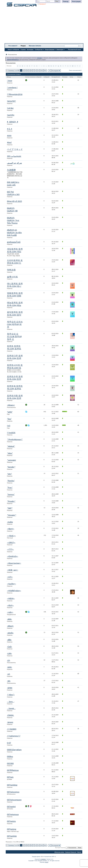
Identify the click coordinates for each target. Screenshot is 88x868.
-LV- (9, 660)
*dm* (10, 474)
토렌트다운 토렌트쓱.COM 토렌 (15, 357)
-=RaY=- (10, 605)
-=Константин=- (14, 563)
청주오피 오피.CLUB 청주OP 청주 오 (14, 337)
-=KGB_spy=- (13, 570)
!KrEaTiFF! (11, 101)
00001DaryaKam (14, 750)
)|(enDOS (11, 433)
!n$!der (10, 108)
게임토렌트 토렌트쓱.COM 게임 (15, 250)
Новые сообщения (14, 50)
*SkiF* (10, 508)
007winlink (12, 836)
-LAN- (9, 653)
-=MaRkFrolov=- (14, 591)
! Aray (10, 81)
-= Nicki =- (11, 536)
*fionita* (11, 481)
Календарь (30, 50)
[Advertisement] (44, 26)
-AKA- (9, 619)
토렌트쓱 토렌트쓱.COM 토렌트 (15, 387)
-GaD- (10, 647)
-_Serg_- (11, 702)
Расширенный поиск (74, 50)
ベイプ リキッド (15, 149)
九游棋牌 (11, 170)
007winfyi (11, 807)
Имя (9, 77)
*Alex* (10, 453)
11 (36, 70)
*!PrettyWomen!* (15, 439)
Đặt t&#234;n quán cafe (13, 184)
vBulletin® (44, 859)
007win (10, 777)
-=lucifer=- (12, 584)
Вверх (80, 848)
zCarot (47, 862)
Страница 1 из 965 (14, 70)
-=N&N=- (11, 598)
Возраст (79, 77)
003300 (10, 763)
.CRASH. (10, 715)
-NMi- (10, 667)
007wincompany (14, 800)
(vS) (9, 426)
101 (42, 70)
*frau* (10, 488)
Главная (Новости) (71, 852)
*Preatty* (11, 501)
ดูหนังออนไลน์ (14, 242)
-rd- (9, 674)
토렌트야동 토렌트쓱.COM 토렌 (15, 397)
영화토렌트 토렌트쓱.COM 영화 (15, 294)
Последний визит (56, 77)
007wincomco (13, 792)
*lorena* (11, 494)
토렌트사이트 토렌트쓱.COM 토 (15, 366)
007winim (11, 821)
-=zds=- (10, 612)
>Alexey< (11, 405)
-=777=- (10, 549)
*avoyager (12, 460)
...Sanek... (11, 708)
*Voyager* (12, 515)
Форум (23, 46)
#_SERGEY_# (13, 122)
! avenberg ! (12, 88)
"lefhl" (10, 412)
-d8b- (9, 640)
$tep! (9, 142)
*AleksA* (11, 446)
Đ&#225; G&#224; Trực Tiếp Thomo (13, 220)
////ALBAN (12, 729)
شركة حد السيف (14, 163)
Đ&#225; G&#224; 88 (12, 210)
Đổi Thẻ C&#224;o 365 (13, 193)
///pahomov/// (14, 736)
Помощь (66, 1)
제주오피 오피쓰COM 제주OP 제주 (15, 324)
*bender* (11, 467)
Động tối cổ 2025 (14, 201)
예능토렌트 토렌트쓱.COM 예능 (15, 304)
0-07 (9, 743)
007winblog (12, 785)
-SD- (9, 681)
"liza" (9, 419)
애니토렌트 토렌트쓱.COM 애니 (15, 285)
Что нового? (13, 46)
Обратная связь (59, 852)
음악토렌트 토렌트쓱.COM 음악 (15, 313)
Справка (23, 50)
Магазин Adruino (35, 46)
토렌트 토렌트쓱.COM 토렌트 (14, 347)
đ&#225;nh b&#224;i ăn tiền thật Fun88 (14, 233)
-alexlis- (10, 633)
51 (38, 70)
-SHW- (10, 688)
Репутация (65, 77)
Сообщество (39, 50)
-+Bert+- (11, 529)
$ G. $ (10, 129)
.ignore (10, 722)
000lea (10, 756)
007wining (12, 829)
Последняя (56, 71)
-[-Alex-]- (11, 695)
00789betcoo (13, 770)
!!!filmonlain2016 (15, 94)
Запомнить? (42, 4)
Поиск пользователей (75, 70)
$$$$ (9, 136)
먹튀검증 (11, 270)
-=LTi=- (10, 577)
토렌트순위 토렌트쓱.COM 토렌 (15, 378)
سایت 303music (14, 156)
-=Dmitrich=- (13, 556)
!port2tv (11, 115)
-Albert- (10, 626)
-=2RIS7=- (11, 543)
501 (45, 70)
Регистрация (76, 1)
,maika (10, 522)
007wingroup (13, 814)
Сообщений (47, 77)
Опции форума (50, 50)
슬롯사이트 (12, 277)
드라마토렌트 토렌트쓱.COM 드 (15, 262)
